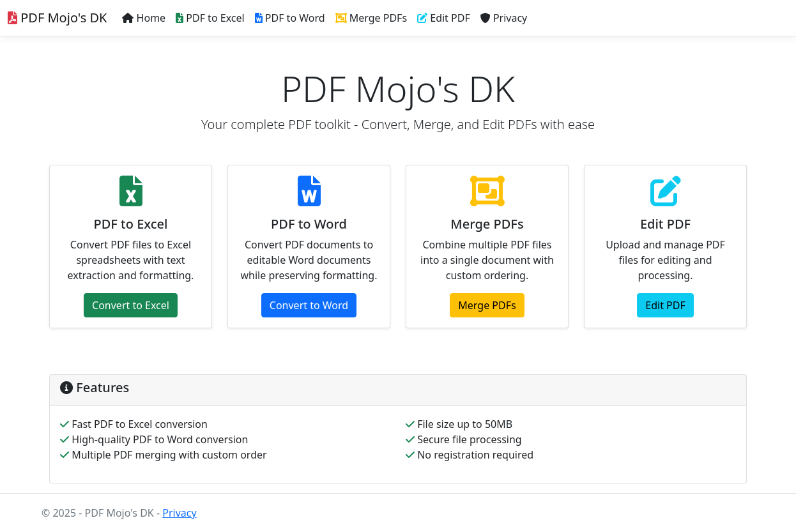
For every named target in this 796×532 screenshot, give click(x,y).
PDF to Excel (210, 18)
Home (144, 18)
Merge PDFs (371, 18)
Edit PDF (444, 18)
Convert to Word (309, 305)
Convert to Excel (131, 305)
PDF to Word (290, 18)
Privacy (504, 18)
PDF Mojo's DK (57, 18)
